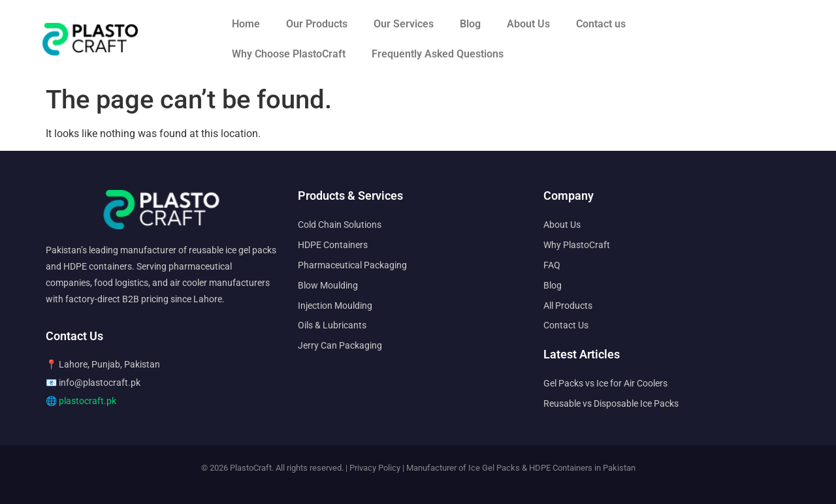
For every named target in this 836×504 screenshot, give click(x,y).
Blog (470, 24)
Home (246, 24)
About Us (528, 24)
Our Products (317, 24)
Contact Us (566, 325)
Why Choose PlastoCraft (289, 54)
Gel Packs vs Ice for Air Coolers (605, 383)
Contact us (601, 24)
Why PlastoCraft (577, 245)
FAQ (552, 265)
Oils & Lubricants (332, 325)
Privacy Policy (375, 468)
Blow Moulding (328, 285)
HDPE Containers (333, 245)
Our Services (404, 24)
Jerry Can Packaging (340, 345)
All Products (568, 306)
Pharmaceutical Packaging (352, 265)
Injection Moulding (335, 306)
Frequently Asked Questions (438, 54)
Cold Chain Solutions (340, 225)
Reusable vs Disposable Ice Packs (611, 403)
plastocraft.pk (88, 401)
